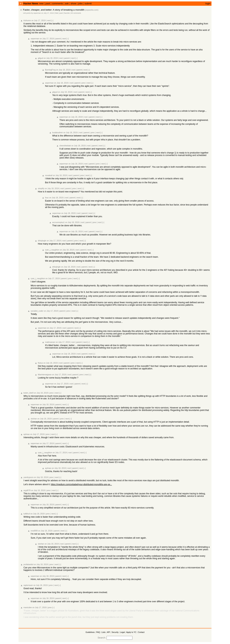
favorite (67, 13)
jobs (80, 3)
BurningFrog (50, 70)
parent (58, 39)
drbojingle (42, 241)
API (108, 632)
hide (57, 13)
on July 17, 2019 (47, 13)
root (61, 58)
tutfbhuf (27, 514)
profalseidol (28, 564)
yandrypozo (28, 477)
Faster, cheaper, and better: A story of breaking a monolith (54, 10)
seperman (37, 13)
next (49, 20)
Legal (122, 632)
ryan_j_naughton (52, 250)
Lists (103, 632)
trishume (27, 20)
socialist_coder (37, 311)
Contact (141, 632)
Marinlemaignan (45, 375)
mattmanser (50, 342)
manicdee (28, 607)
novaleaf (49, 175)
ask (67, 3)
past (48, 3)
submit (88, 3)
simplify (41, 188)
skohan (34, 419)
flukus (40, 363)
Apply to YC (131, 632)
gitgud (41, 58)
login (208, 3)
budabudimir (58, 132)
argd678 (27, 490)
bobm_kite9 (28, 393)
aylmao (27, 434)
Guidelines (90, 632)
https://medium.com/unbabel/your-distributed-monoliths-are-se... (81, 484)
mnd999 (34, 531)
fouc (47, 198)
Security (115, 632)
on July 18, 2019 (51, 58)
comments (57, 3)
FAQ (98, 632)
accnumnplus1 (58, 222)
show (73, 3)
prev (83, 83)
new (41, 3)
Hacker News (31, 3)
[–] (52, 20)
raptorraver (28, 585)
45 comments (76, 13)
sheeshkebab (65, 146)
